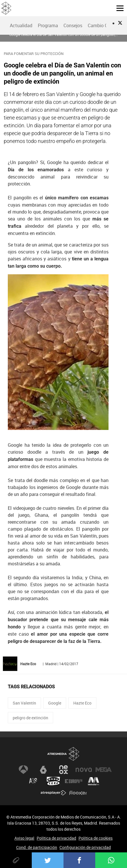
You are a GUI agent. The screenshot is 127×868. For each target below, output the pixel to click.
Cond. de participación (37, 847)
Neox (63, 770)
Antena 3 (23, 770)
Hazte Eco (82, 703)
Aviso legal (24, 838)
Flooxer (78, 793)
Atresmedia (63, 754)
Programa (48, 25)
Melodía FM (94, 781)
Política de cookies (96, 838)
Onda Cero (53, 781)
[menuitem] (21, 25)
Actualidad (21, 25)
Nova (84, 770)
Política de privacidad (56, 838)
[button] (118, 8)
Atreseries (33, 781)
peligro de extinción (30, 718)
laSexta (43, 770)
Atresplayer (53, 793)
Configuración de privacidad (85, 847)
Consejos (73, 25)
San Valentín (24, 703)
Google (55, 703)
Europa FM (74, 781)
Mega (104, 770)
